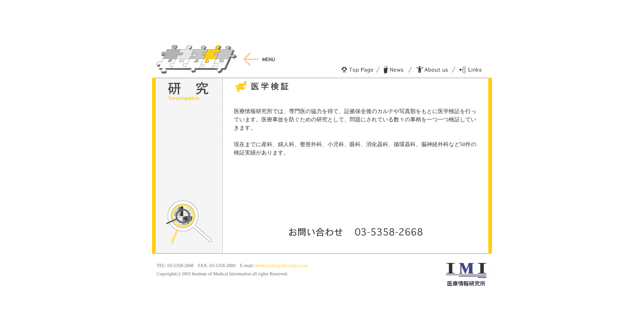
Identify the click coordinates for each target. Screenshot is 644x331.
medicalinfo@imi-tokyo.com (282, 265)
